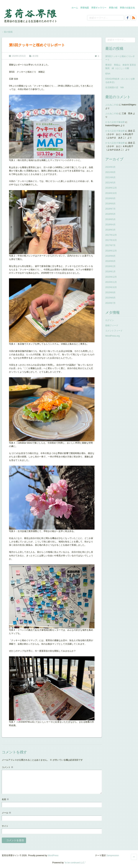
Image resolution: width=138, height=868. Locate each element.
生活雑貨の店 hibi (115, 87)
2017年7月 (110, 245)
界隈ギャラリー (99, 8)
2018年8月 (110, 204)
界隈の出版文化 (127, 8)
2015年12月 (111, 277)
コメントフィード (114, 331)
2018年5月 (110, 219)
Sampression (113, 855)
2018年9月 (110, 198)
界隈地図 (85, 8)
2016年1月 (110, 272)
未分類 (35, 56)
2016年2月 (110, 266)
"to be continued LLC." (75, 863)
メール (6, 813)
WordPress (53, 855)
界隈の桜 (113, 8)
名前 (5, 799)
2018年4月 (110, 225)
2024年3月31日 (19, 56)
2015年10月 (111, 287)
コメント (8, 767)
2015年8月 (110, 298)
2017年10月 (111, 240)
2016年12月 (111, 251)
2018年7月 (110, 209)
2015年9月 (110, 292)
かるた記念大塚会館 (115, 122)
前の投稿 (7, 32)
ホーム (75, 8)
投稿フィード (112, 325)
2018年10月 (111, 193)
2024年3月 (110, 167)
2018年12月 (111, 188)
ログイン (110, 320)
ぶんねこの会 (112, 105)
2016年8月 (110, 256)
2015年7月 (110, 303)
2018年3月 (110, 230)
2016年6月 (110, 261)
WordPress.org (112, 336)
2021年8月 (110, 172)
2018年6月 (110, 214)
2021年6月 (110, 177)
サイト (5, 826)
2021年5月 (110, 183)
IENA (108, 74)
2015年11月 (111, 282)
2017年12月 (111, 235)
